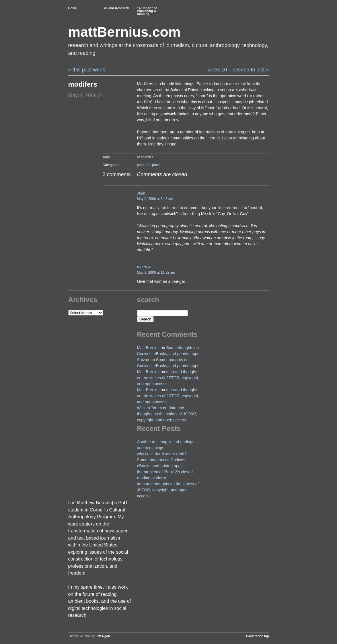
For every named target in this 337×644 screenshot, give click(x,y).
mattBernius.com (124, 32)
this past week (89, 70)
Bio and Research (116, 8)
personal (144, 165)
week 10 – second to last (236, 70)
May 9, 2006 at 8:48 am (155, 199)
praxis (157, 165)
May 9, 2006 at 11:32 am (156, 273)
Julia (141, 193)
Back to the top (257, 636)
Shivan (143, 360)
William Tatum (150, 408)
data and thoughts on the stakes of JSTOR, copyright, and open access (168, 378)
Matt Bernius (148, 348)
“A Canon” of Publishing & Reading (147, 11)
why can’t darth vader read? (162, 454)
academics (145, 157)
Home (73, 8)
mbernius (145, 267)
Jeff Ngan (103, 636)
